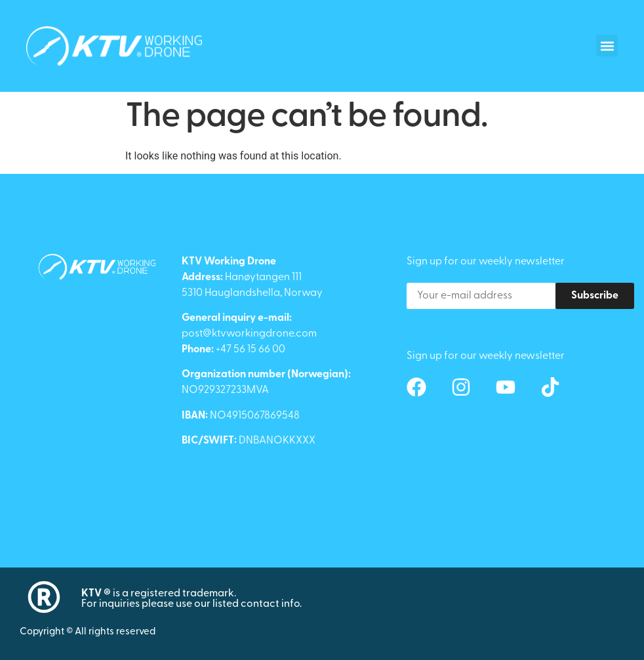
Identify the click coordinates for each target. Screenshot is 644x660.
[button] (607, 46)
